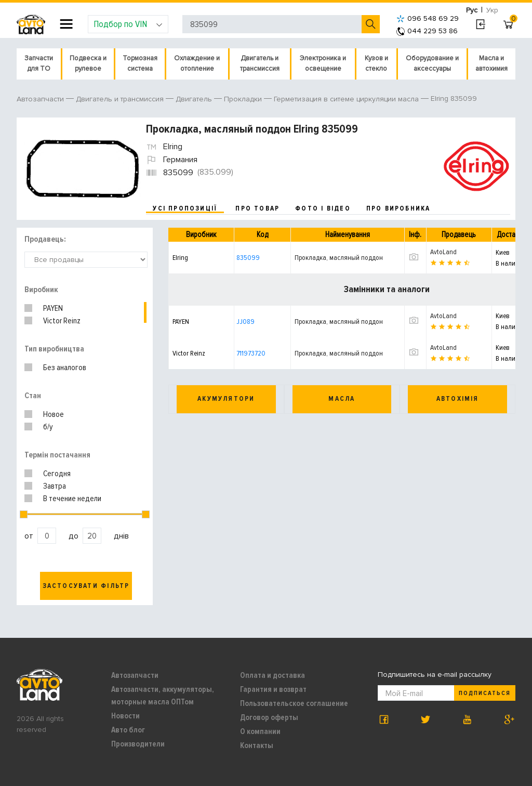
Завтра (55, 486)
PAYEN (53, 308)
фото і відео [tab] (323, 208)
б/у (48, 427)
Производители (138, 744)
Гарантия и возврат (273, 689)
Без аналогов (65, 368)
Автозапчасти (135, 675)
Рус (472, 10)
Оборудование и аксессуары (432, 63)
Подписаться (485, 693)
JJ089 (245, 322)
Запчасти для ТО (39, 63)
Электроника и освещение (323, 63)
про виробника (398, 208)
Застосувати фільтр (86, 586)
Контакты (257, 745)
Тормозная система (140, 63)
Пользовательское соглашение (294, 703)
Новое (54, 414)
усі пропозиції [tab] (185, 208)
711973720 (251, 353)
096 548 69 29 (428, 18)
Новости (125, 716)
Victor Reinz (62, 321)
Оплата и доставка (272, 675)
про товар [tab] (257, 208)
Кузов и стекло (376, 63)
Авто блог (128, 730)
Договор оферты (269, 717)
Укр (492, 10)
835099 (248, 258)
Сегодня (57, 474)
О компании (260, 731)
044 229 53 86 (427, 31)
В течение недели (72, 499)
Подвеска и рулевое (88, 63)
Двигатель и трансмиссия (260, 63)
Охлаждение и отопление (197, 63)
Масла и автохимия (491, 63)
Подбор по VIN (128, 24)
